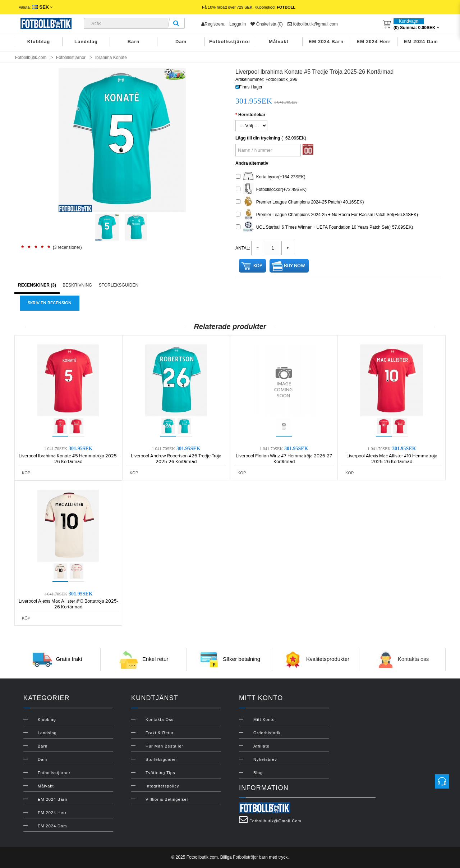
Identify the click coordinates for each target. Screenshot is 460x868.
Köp (258, 266)
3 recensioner (67, 247)
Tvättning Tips (160, 773)
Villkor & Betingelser (167, 799)
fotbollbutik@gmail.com (313, 24)
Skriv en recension (50, 303)
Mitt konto (264, 719)
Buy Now (295, 266)
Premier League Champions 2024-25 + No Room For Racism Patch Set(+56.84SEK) (327, 215)
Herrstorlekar (252, 115)
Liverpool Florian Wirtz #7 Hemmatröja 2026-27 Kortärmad (284, 459)
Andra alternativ (252, 163)
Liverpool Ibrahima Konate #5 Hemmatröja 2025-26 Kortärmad (68, 459)
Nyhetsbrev (265, 759)
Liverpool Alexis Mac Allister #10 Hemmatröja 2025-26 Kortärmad (392, 459)
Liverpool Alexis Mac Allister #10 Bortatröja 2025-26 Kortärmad (68, 604)
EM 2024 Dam (421, 42)
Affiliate (261, 746)
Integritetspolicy (162, 786)
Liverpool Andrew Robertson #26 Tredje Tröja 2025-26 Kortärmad (176, 459)
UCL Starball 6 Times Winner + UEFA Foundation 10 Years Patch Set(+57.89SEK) (324, 227)
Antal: (243, 248)
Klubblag (39, 42)
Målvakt (279, 42)
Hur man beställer (164, 746)
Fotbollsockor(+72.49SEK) (271, 190)
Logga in (238, 24)
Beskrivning (77, 285)
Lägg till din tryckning (258, 138)
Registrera (213, 24)
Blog (258, 773)
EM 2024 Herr (373, 42)
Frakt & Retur (160, 733)
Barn (134, 42)
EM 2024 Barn (326, 42)
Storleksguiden (119, 285)
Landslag (86, 42)
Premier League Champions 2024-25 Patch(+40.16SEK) (300, 202)
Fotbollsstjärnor (230, 42)
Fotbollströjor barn (250, 857)
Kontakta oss (413, 659)
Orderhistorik (267, 733)
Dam (181, 42)
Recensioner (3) (37, 285)
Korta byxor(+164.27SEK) (271, 177)
